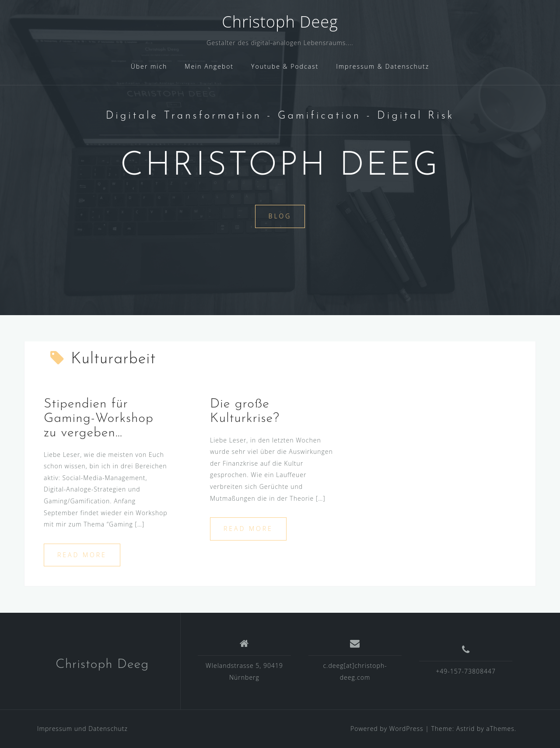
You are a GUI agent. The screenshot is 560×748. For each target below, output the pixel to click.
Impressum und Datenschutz (82, 729)
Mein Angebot (209, 66)
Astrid (466, 729)
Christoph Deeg (280, 22)
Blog (280, 216)
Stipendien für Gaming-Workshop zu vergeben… (99, 419)
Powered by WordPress (387, 729)
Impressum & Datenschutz (383, 66)
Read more (82, 555)
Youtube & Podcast (285, 66)
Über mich (149, 66)
